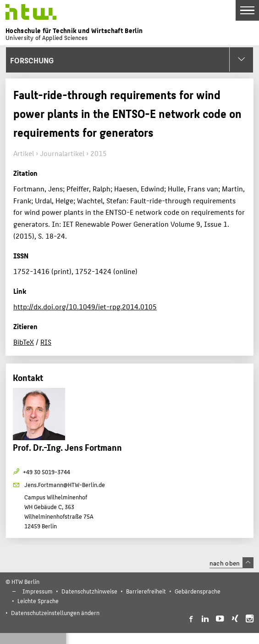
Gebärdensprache (198, 591)
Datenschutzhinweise (89, 591)
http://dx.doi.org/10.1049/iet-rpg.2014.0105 (85, 306)
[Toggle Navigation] (247, 10)
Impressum (38, 591)
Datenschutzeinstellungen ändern (55, 613)
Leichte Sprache (38, 601)
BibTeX (24, 342)
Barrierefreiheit (146, 591)
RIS (46, 342)
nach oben (231, 563)
